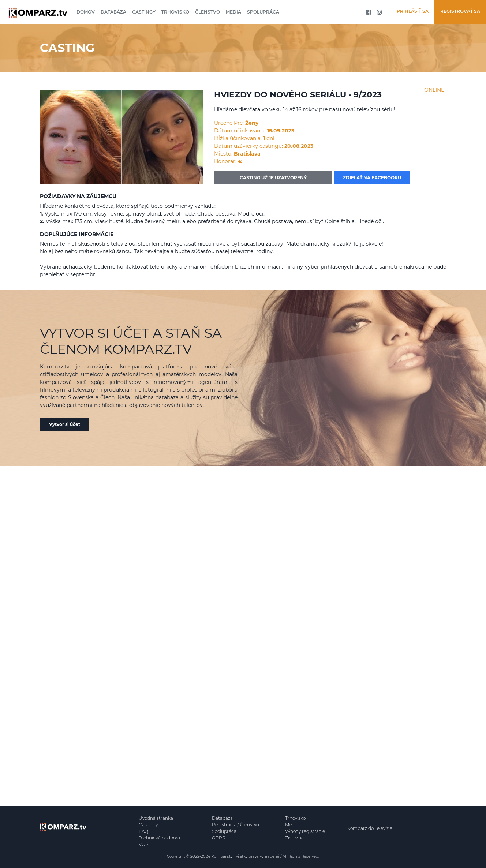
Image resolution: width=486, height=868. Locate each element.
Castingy (144, 12)
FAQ (143, 831)
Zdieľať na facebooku (372, 178)
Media (233, 12)
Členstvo (208, 12)
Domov (86, 12)
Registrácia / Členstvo (235, 825)
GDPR (219, 838)
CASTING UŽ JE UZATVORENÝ (273, 178)
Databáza (113, 12)
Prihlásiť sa (413, 11)
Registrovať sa (460, 11)
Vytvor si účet (65, 424)
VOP (144, 844)
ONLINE (434, 90)
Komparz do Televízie (370, 828)
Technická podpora (159, 838)
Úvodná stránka (156, 818)
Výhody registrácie (305, 831)
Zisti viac (294, 838)
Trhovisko (175, 12)
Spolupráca (263, 12)
